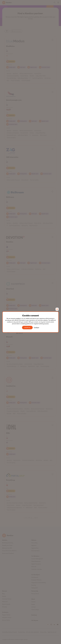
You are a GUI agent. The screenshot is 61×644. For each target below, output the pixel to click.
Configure (36, 328)
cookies (18, 318)
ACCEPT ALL (27, 328)
